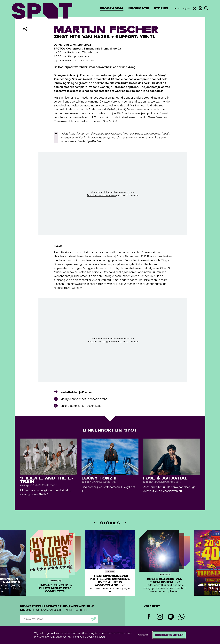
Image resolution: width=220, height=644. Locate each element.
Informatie (138, 8)
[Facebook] (149, 617)
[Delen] (25, 29)
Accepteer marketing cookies (101, 195)
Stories (161, 8)
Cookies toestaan (169, 635)
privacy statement (44, 637)
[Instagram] (160, 617)
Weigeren (143, 635)
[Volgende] (125, 523)
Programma (112, 8)
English (186, 8)
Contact (177, 8)
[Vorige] (95, 523)
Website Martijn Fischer (76, 392)
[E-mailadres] (59, 619)
